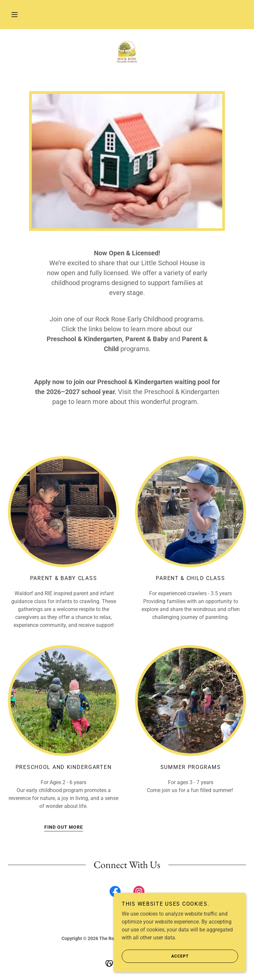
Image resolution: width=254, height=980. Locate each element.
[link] (127, 53)
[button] (15, 15)
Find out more (64, 827)
